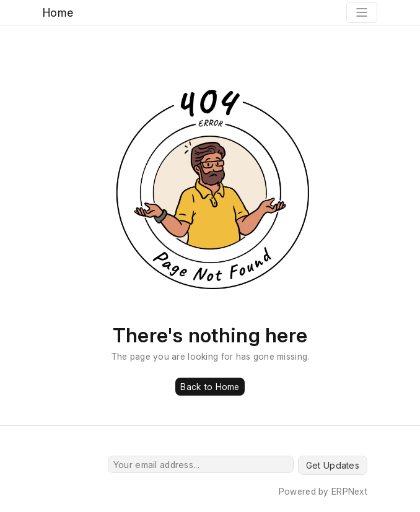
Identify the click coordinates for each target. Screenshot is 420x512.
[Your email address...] (201, 464)
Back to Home (210, 387)
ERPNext (349, 491)
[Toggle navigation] (362, 12)
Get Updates (333, 465)
